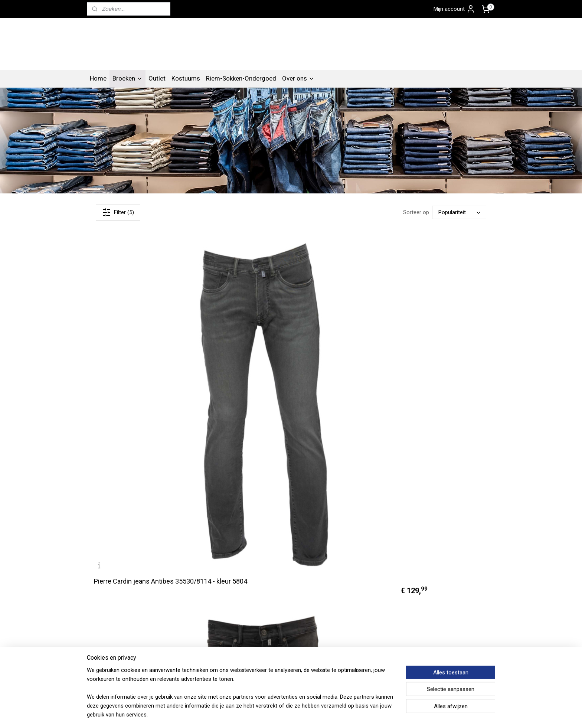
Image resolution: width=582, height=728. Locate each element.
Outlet (157, 86)
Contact (100, 613)
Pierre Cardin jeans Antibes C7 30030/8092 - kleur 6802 (441, 340)
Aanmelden (355, 639)
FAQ (177, 630)
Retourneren (187, 648)
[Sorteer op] (459, 220)
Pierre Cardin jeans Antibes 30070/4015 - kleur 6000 (338, 340)
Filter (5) (118, 220)
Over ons (298, 86)
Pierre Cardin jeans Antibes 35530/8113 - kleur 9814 (236, 340)
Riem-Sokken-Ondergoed (241, 86)
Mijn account (454, 9)
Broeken (127, 86)
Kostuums (186, 86)
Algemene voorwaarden (201, 621)
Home (98, 86)
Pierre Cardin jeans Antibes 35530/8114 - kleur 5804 (134, 340)
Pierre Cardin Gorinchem (450, 597)
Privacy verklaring (111, 630)
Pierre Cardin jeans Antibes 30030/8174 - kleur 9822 (134, 468)
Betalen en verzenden (198, 639)
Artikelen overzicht (194, 613)
